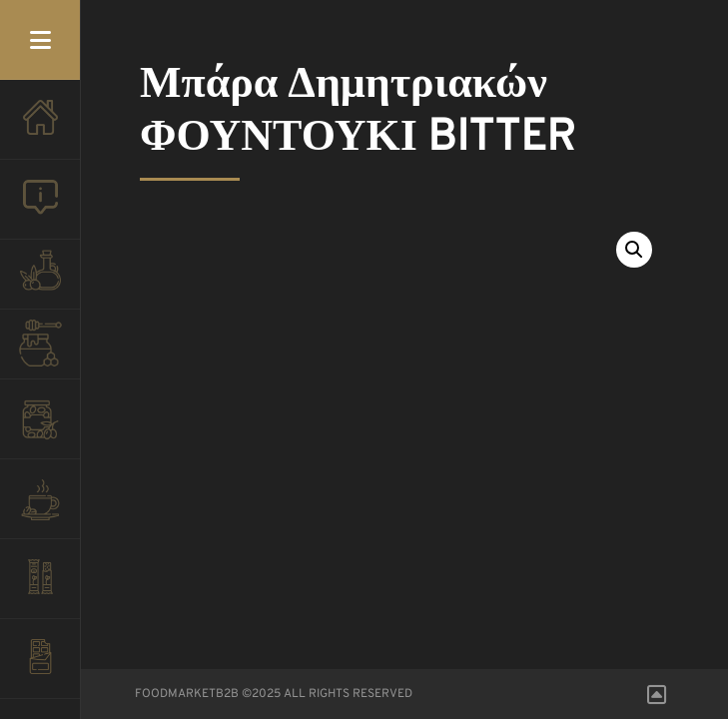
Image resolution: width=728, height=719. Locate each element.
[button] (634, 250)
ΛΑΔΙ (40, 280)
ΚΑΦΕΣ (40, 509)
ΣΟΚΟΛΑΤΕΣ (40, 669)
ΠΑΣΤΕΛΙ (40, 589)
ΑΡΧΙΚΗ (40, 130)
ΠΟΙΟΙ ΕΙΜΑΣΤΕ (40, 210)
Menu (40, 40)
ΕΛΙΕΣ (40, 429)
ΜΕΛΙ (40, 350)
